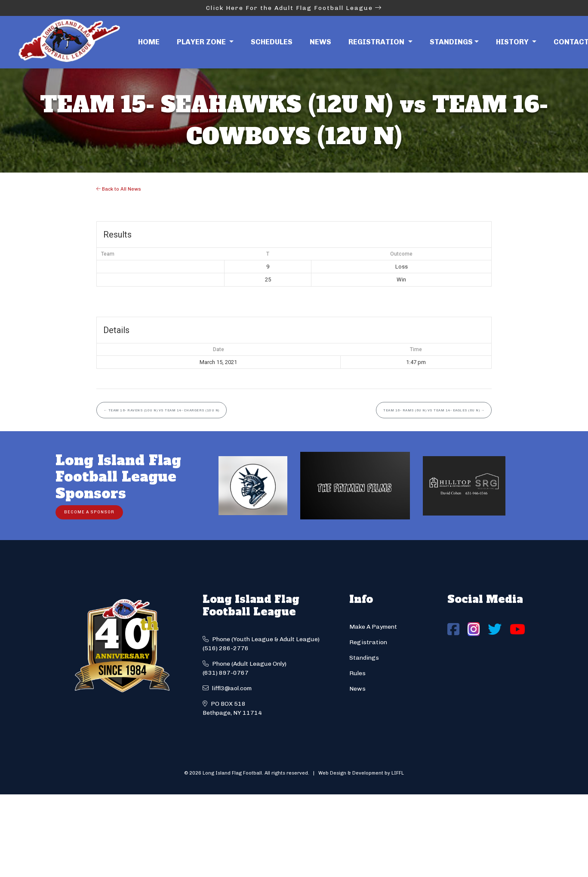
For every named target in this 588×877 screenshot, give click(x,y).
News (320, 42)
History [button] (513, 42)
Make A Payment (373, 627)
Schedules (272, 42)
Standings (451, 42)
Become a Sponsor (89, 512)
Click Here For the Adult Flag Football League (294, 8)
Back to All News (119, 189)
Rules (357, 673)
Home (149, 42)
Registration (368, 642)
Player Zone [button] (202, 42)
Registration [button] (377, 42)
